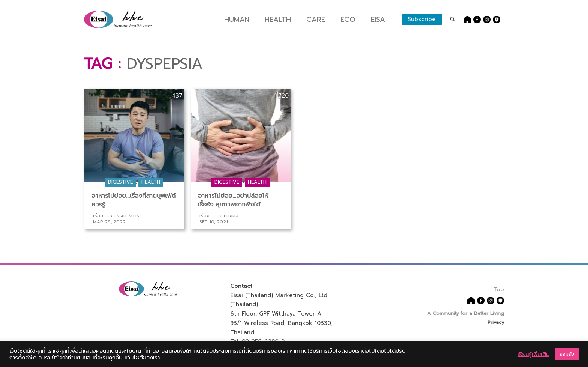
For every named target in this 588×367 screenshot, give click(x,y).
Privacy (496, 322)
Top (499, 288)
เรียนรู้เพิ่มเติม (533, 354)
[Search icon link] (453, 19)
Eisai (379, 20)
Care (319, 20)
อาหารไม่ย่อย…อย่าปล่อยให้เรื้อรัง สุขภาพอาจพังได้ (233, 200)
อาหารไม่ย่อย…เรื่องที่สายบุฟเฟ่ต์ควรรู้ (134, 200)
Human (245, 20)
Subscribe (422, 19)
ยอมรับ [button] (567, 354)
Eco (349, 20)
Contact (241, 286)
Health (283, 20)
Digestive (120, 182)
